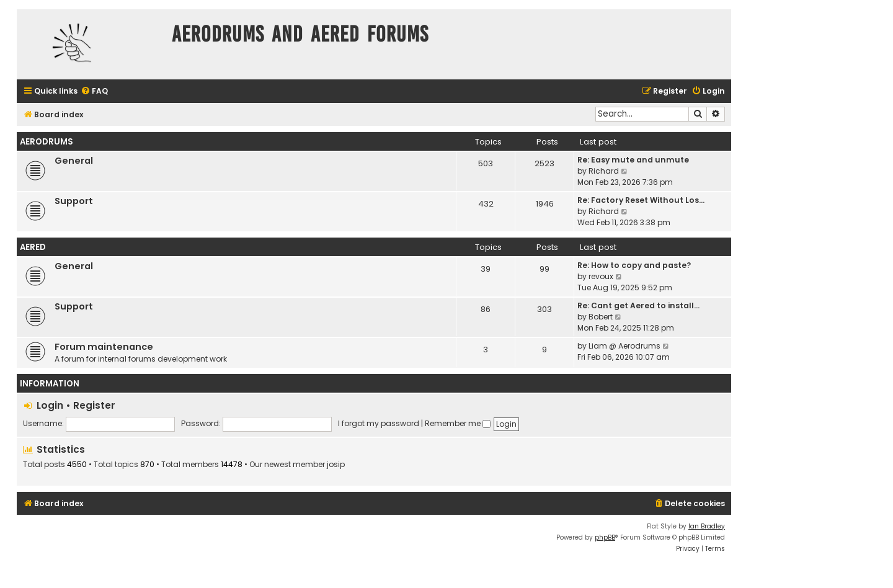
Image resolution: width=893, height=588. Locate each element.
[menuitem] (94, 91)
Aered (33, 247)
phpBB (605, 537)
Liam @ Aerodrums (624, 346)
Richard (604, 171)
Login (50, 405)
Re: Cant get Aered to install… (638, 305)
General (74, 161)
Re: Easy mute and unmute (633, 160)
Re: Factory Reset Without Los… (641, 200)
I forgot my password (379, 423)
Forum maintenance (104, 347)
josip (336, 465)
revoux (601, 276)
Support (74, 201)
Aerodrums (47, 142)
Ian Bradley (707, 526)
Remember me (458, 423)
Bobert (601, 317)
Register (94, 405)
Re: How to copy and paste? (634, 265)
